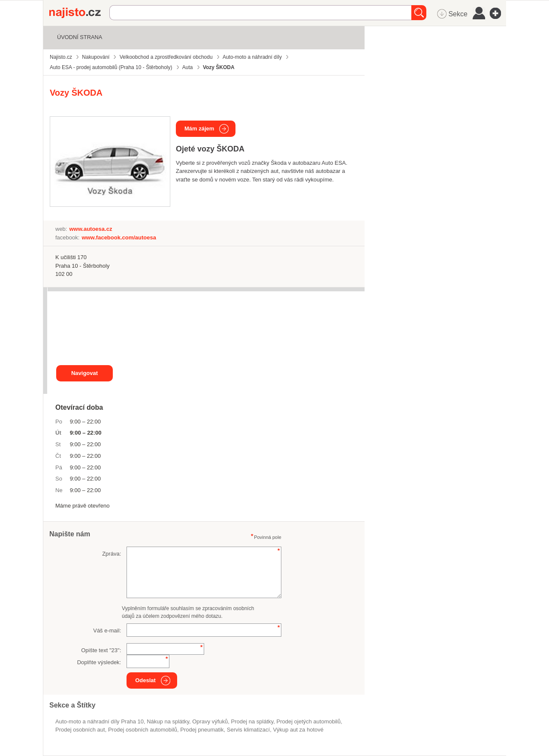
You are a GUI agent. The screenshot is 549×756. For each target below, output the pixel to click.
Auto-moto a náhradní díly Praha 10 (100, 721)
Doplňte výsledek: (99, 662)
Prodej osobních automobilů (143, 730)
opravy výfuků (210, 721)
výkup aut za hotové (298, 730)
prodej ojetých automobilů (309, 721)
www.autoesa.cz (90, 229)
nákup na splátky (168, 721)
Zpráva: (112, 554)
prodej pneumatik (202, 730)
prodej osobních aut (80, 730)
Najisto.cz (79, 13)
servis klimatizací (248, 730)
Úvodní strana (80, 37)
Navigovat (84, 373)
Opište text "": (101, 650)
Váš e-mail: (107, 631)
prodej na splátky (252, 721)
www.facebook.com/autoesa (119, 237)
